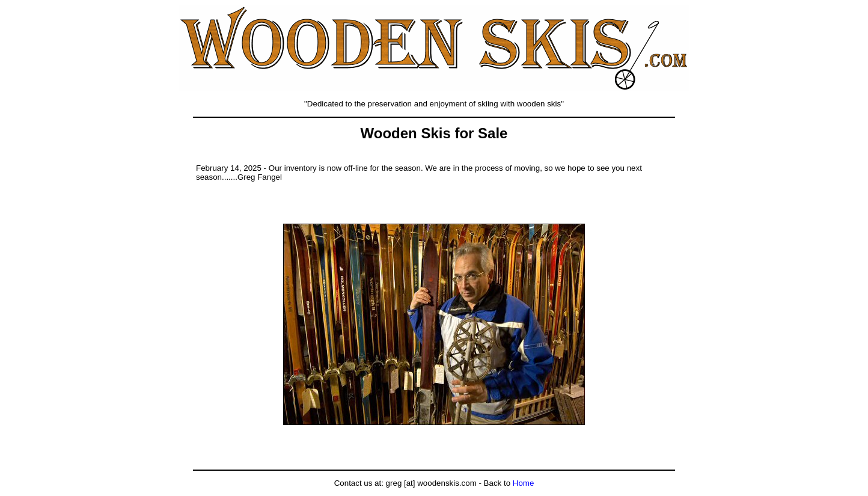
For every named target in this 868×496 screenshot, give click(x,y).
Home (524, 483)
